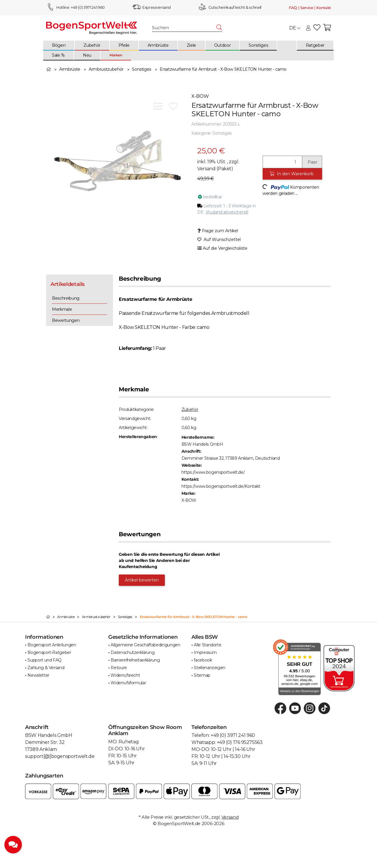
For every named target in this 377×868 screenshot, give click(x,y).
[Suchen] (184, 28)
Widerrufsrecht (125, 675)
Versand (207, 169)
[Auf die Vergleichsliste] (158, 106)
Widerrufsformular (128, 683)
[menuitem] (59, 46)
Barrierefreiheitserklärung (135, 660)
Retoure (119, 668)
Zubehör (190, 409)
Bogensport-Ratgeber (49, 652)
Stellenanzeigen (210, 668)
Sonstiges (222, 133)
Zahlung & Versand (46, 668)
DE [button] (295, 28)
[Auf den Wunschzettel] (173, 106)
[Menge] (282, 162)
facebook (203, 660)
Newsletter (38, 675)
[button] (308, 28)
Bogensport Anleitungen (52, 645)
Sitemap (202, 675)
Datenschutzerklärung (132, 652)
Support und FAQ (44, 660)
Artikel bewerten (142, 580)
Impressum (205, 652)
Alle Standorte (207, 645)
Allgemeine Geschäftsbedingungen (145, 645)
